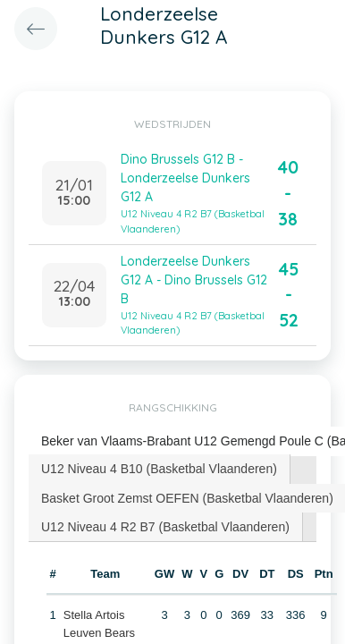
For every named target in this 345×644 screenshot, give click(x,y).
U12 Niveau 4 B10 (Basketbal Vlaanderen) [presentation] (159, 469)
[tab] (160, 469)
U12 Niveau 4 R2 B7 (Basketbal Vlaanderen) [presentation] (165, 527)
